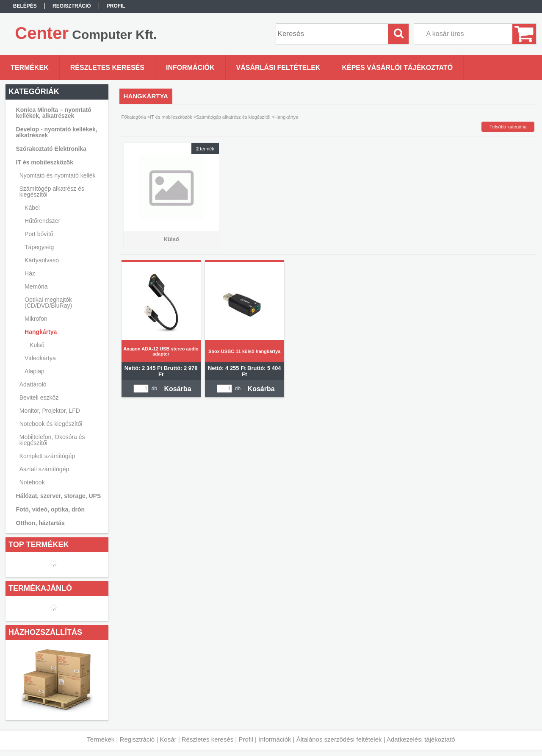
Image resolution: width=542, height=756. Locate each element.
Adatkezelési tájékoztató (421, 739)
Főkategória (134, 117)
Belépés (25, 6)
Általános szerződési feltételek (339, 739)
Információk (275, 739)
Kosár (168, 739)
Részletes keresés (208, 739)
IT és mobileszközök (171, 117)
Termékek (101, 739)
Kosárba (178, 389)
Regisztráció (137, 739)
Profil (246, 739)
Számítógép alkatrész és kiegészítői (233, 117)
